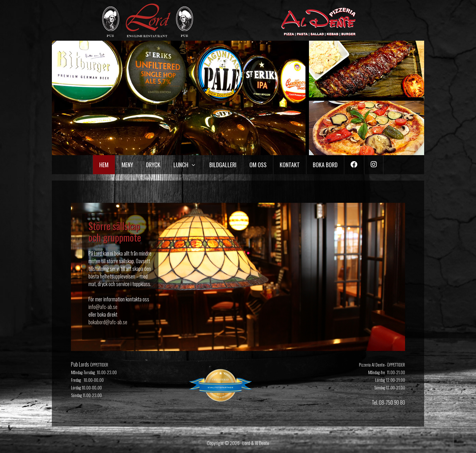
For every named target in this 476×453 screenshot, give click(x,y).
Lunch (188, 165)
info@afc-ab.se (103, 307)
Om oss (258, 165)
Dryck (153, 165)
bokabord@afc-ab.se (108, 322)
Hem (104, 165)
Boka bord (325, 165)
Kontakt (290, 165)
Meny (127, 165)
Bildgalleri (223, 165)
